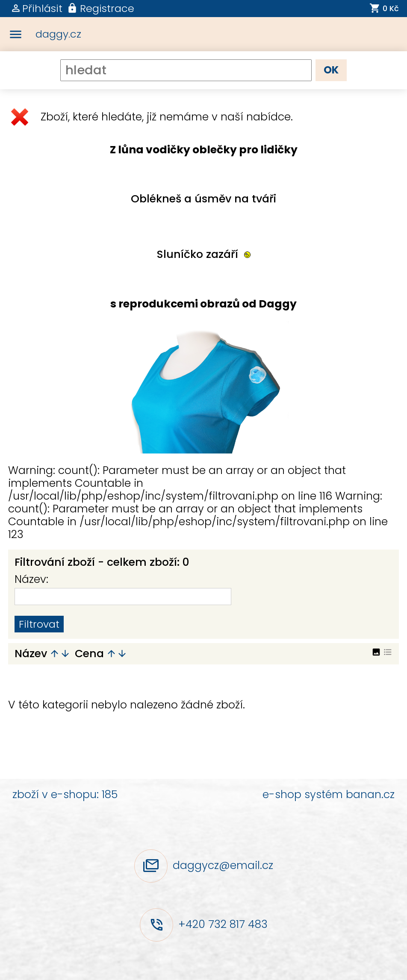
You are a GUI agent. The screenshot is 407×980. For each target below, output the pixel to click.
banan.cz (370, 794)
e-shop (282, 794)
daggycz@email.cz (223, 865)
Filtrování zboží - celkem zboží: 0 (102, 562)
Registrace (107, 8)
